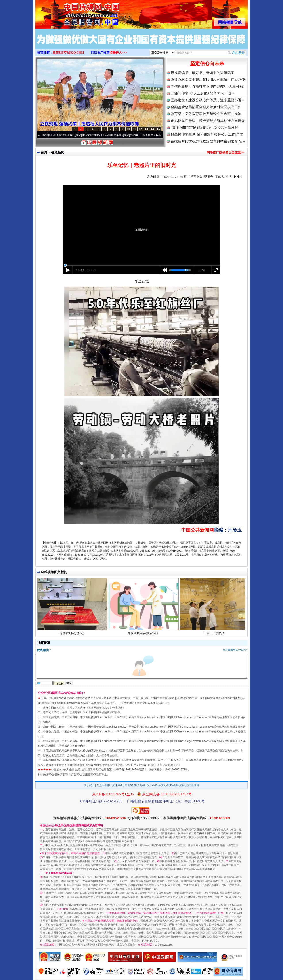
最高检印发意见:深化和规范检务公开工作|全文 (207, 134)
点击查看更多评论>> (235, 650)
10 (128, 129)
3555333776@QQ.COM (68, 53)
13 (146, 129)
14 (152, 129)
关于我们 (89, 785)
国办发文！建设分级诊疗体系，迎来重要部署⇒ (208, 100)
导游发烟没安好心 (72, 634)
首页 (44, 152)
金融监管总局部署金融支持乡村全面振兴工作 (206, 107)
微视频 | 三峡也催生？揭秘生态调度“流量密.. (158, 135)
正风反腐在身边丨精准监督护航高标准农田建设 (208, 121)
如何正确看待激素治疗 (144, 634)
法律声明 (117, 785)
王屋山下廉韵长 (215, 634)
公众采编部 (103, 785)
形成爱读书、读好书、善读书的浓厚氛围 (203, 73)
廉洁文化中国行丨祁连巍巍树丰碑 (103, 135)
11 (134, 129)
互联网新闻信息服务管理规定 (105, 708)
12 (140, 129)
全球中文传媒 (72, 13)
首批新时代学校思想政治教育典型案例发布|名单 (208, 141)
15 (158, 129)
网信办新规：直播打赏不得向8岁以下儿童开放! (207, 86)
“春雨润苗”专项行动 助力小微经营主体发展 (205, 128)
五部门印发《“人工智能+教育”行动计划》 (203, 93)
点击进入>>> (118, 53)
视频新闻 (58, 152)
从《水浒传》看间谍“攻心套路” (57, 135)
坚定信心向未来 (207, 63)
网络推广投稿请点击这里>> (226, 152)
